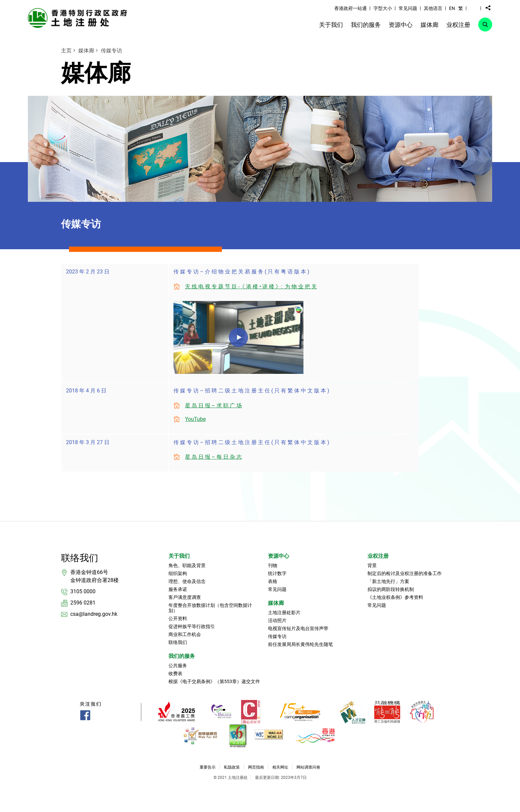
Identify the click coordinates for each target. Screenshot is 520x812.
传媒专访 (111, 51)
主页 (66, 51)
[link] (79, 18)
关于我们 (179, 556)
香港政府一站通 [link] (351, 8)
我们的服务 (182, 656)
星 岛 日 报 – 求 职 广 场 (213, 406)
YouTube (195, 419)
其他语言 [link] (433, 8)
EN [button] (452, 8)
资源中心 (279, 556)
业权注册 (378, 556)
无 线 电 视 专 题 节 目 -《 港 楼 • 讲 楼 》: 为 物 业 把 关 (251, 287)
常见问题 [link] (408, 8)
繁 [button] (461, 8)
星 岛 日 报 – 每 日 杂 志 (213, 457)
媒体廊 (86, 51)
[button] (474, 8)
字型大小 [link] (383, 8)
